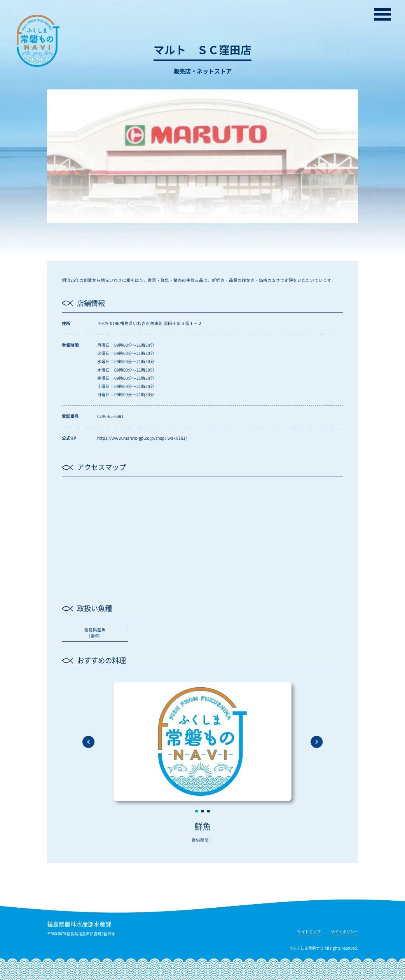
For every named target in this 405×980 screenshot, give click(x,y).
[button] (197, 811)
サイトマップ (309, 932)
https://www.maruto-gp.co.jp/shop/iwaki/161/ (142, 438)
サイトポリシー (344, 932)
